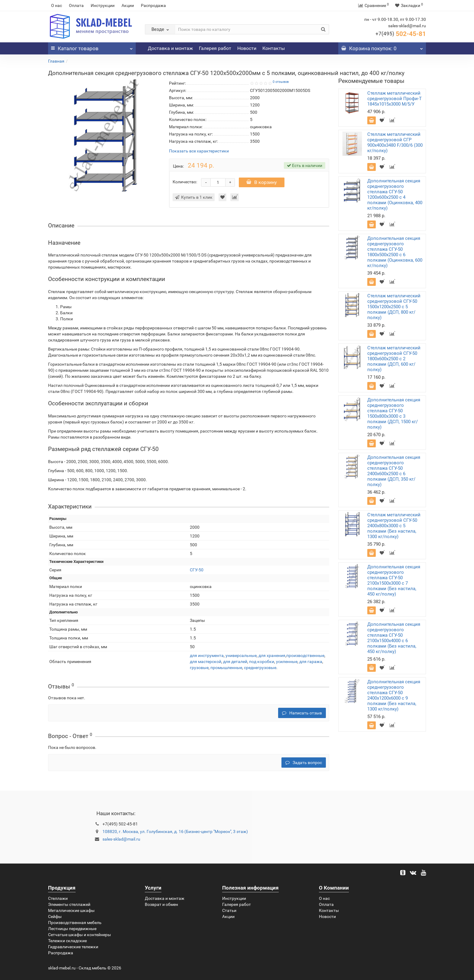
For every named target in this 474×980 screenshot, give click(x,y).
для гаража (311, 661)
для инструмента (207, 655)
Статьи (229, 910)
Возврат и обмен (161, 904)
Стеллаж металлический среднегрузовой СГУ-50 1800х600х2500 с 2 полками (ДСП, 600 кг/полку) (394, 359)
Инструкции (103, 5)
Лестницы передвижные (72, 929)
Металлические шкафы (71, 910)
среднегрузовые (260, 668)
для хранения (272, 655)
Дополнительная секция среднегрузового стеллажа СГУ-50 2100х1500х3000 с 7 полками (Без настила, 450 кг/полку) (394, 580)
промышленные (226, 668)
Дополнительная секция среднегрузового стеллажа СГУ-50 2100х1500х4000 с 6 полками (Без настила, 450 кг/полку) (394, 638)
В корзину (262, 182)
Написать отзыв (302, 713)
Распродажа (153, 5)
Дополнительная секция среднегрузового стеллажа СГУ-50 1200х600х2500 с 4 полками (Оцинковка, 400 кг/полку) (395, 194)
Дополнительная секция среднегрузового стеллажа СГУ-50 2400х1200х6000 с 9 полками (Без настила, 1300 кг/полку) (394, 695)
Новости (247, 48)
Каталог (92, 47)
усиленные (287, 661)
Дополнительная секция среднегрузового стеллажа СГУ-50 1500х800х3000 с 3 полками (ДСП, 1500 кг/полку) (394, 413)
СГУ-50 (197, 570)
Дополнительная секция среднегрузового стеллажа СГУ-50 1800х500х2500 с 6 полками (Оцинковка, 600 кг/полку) (395, 252)
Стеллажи (58, 898)
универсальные (241, 655)
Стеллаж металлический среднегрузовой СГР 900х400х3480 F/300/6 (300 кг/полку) (395, 142)
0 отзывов (281, 82)
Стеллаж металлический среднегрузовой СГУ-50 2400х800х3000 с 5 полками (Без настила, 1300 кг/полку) (394, 526)
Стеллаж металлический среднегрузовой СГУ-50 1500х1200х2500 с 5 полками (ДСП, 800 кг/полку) (394, 307)
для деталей (235, 661)
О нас (57, 5)
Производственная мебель (75, 923)
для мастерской (206, 661)
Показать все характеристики (199, 151)
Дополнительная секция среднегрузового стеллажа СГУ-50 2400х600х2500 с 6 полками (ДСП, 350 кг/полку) (394, 471)
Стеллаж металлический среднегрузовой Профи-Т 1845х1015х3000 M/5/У (394, 99)
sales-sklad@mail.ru (121, 839)
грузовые (199, 668)
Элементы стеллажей (69, 904)
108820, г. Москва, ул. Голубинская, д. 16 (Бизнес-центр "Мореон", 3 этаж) (175, 831)
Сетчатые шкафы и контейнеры (80, 935)
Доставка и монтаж (170, 48)
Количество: (185, 182)
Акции (128, 5)
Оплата (76, 5)
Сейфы (55, 916)
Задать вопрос (304, 763)
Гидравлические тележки (73, 947)
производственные (305, 655)
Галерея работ (215, 48)
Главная (56, 61)
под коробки (262, 661)
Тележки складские (67, 941)
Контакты (274, 48)
